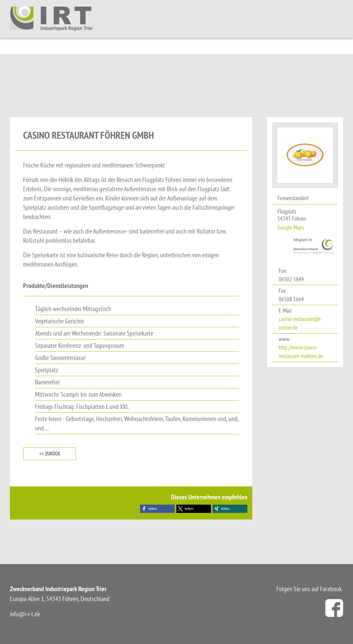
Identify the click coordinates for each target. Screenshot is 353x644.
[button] (157, 509)
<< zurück (50, 454)
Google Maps (291, 227)
